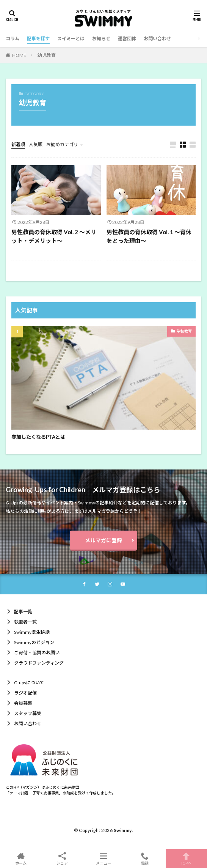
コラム (13, 39)
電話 (145, 859)
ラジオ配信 (25, 693)
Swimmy (123, 830)
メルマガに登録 (103, 540)
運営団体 (127, 39)
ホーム (21, 859)
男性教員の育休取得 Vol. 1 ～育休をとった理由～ (149, 236)
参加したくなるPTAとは (38, 437)
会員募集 (23, 703)
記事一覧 (23, 612)
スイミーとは (71, 39)
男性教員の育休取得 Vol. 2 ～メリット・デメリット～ (54, 236)
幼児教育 (47, 55)
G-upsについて (29, 683)
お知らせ (101, 39)
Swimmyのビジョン (34, 642)
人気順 (36, 144)
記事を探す (38, 39)
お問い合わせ (157, 39)
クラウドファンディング (39, 663)
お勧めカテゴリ (62, 144)
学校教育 (184, 331)
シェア (62, 859)
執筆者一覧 (25, 622)
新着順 (18, 144)
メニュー (103, 859)
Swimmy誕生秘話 (32, 632)
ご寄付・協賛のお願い (37, 653)
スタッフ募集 (28, 713)
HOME (19, 55)
